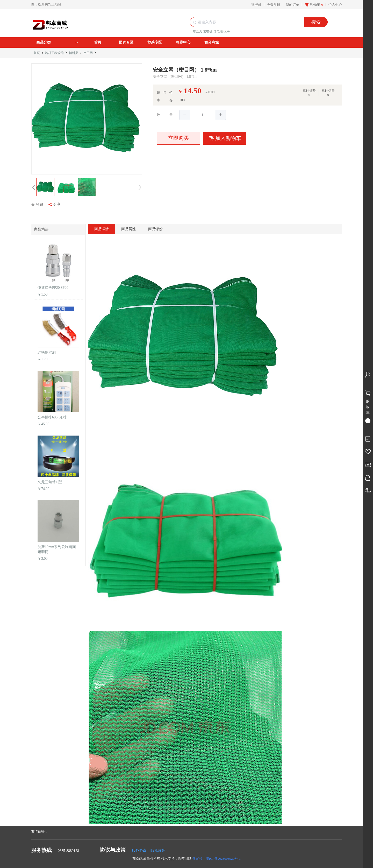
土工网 (88, 53)
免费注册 (274, 5)
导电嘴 (218, 31)
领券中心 (183, 42)
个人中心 (335, 5)
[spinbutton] (203, 115)
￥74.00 (44, 489)
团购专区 (126, 42)
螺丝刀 (198, 31)
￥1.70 (43, 359)
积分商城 (212, 42)
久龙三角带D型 (50, 482)
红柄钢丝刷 (47, 352)
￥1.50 (43, 294)
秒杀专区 (155, 42)
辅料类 (74, 53)
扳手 (227, 31)
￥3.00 (43, 559)
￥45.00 (44, 424)
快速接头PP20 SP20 (53, 288)
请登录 (256, 5)
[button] (185, 115)
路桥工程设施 (54, 53)
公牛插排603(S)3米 (52, 417)
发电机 (208, 31)
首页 (98, 42)
